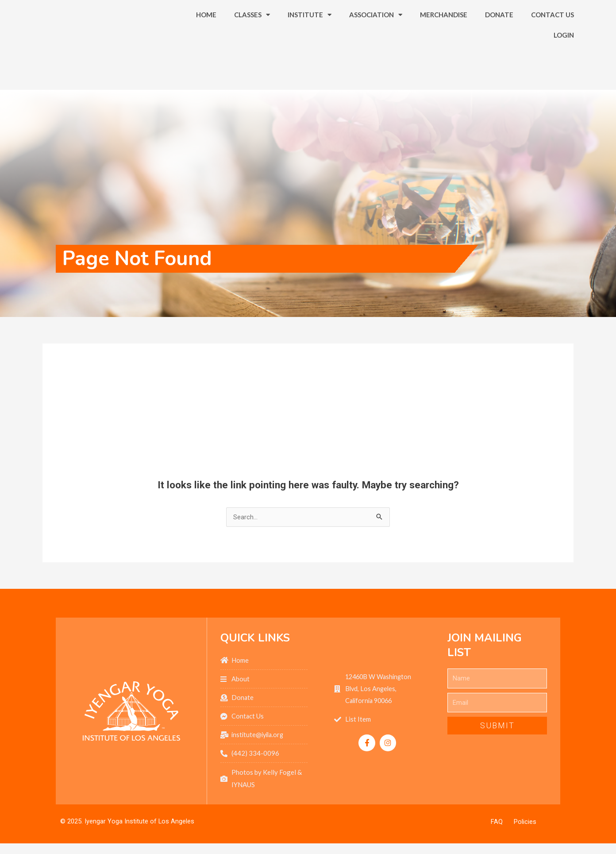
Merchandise (444, 43)
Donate (499, 43)
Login (564, 63)
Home (206, 43)
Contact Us (552, 43)
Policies (525, 823)
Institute (310, 43)
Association (376, 43)
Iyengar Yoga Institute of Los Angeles (140, 823)
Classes (252, 43)
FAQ (497, 823)
